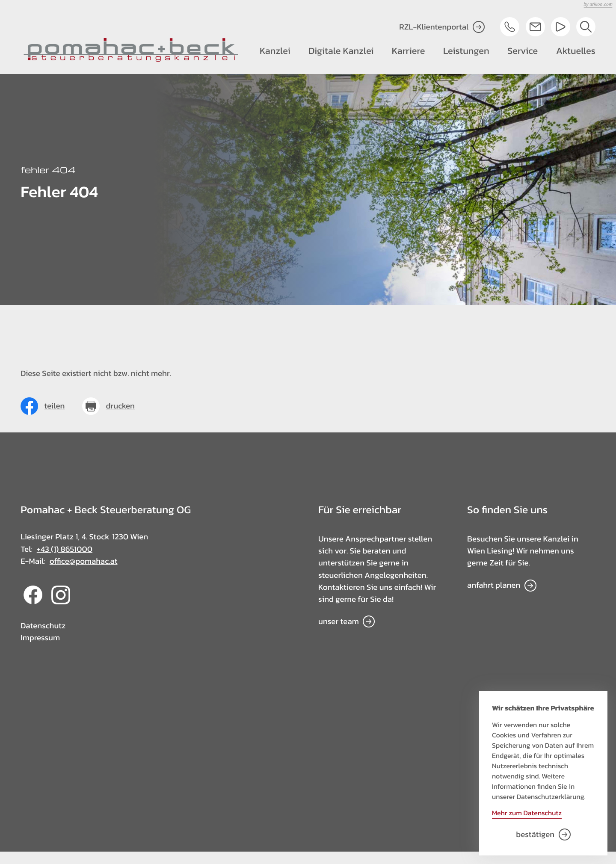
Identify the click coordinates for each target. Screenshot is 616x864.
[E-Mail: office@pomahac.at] (535, 27)
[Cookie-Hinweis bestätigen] (543, 834)
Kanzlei (275, 51)
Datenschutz (43, 626)
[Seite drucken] (108, 406)
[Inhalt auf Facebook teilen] (43, 406)
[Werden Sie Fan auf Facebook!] (33, 602)
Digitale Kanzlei (341, 51)
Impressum (40, 638)
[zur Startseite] (131, 50)
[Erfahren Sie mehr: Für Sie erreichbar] (346, 622)
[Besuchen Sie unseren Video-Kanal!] (561, 27)
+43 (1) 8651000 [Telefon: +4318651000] (65, 549)
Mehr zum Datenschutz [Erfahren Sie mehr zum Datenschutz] (527, 813)
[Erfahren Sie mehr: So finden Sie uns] (502, 586)
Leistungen (466, 51)
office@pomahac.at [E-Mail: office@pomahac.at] (84, 561)
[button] (510, 27)
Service (523, 51)
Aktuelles (576, 51)
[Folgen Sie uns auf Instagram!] (61, 602)
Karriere (409, 51)
